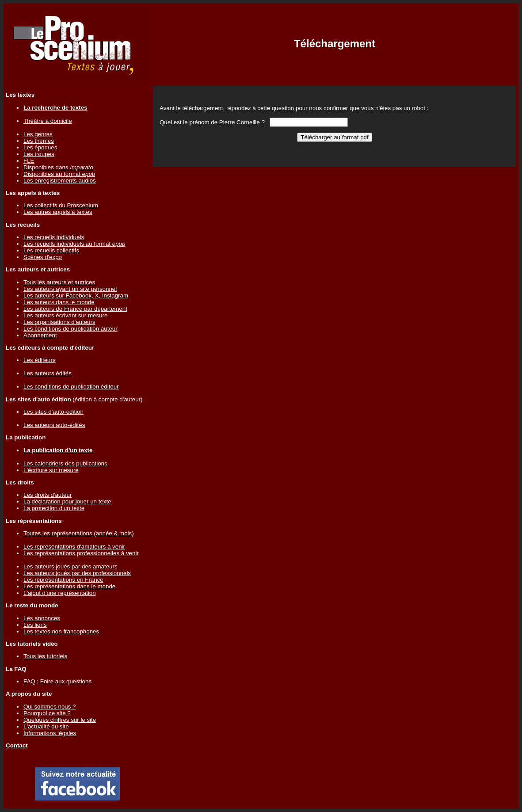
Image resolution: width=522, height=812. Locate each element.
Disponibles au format (59, 174)
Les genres (38, 134)
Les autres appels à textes (58, 212)
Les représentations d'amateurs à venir (74, 547)
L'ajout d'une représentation (60, 593)
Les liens (35, 625)
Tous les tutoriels (45, 656)
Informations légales (50, 733)
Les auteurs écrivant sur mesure (65, 315)
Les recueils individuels (54, 237)
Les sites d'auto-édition (53, 412)
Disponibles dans (58, 167)
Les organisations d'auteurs (59, 322)
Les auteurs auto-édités (54, 425)
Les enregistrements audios (60, 181)
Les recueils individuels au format (74, 244)
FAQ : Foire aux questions (57, 681)
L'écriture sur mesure (51, 470)
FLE (29, 161)
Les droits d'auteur (48, 495)
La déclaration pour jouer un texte (67, 501)
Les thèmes (39, 141)
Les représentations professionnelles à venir (81, 553)
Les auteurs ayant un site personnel (70, 289)
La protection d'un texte (54, 508)
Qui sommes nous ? (50, 707)
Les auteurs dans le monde (59, 302)
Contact (17, 745)
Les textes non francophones (61, 631)
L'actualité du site (46, 726)
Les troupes (39, 154)
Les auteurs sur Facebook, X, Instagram (76, 295)
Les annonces (42, 618)
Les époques (40, 147)
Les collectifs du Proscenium (61, 205)
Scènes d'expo (43, 257)
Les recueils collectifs (51, 250)
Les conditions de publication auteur (70, 329)
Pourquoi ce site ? (47, 713)
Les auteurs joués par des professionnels (77, 573)
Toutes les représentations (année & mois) (79, 533)
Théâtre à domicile (48, 121)
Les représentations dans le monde (69, 586)
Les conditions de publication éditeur (71, 387)
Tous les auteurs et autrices (59, 282)
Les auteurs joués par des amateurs (70, 566)
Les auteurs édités (48, 373)
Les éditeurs (40, 360)
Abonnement (40, 335)
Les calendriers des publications (65, 463)
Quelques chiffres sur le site (60, 720)
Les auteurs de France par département (75, 309)
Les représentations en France (63, 580)
